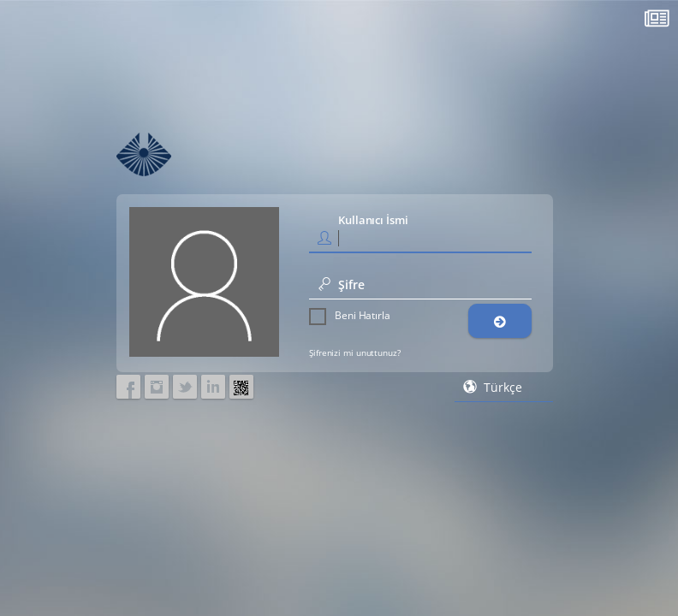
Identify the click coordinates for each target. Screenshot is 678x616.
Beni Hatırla (350, 316)
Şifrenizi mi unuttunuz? (355, 352)
